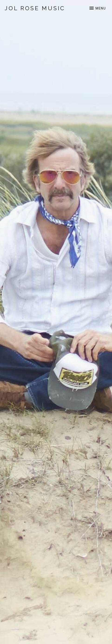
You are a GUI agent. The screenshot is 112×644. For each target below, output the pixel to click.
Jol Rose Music (35, 8)
